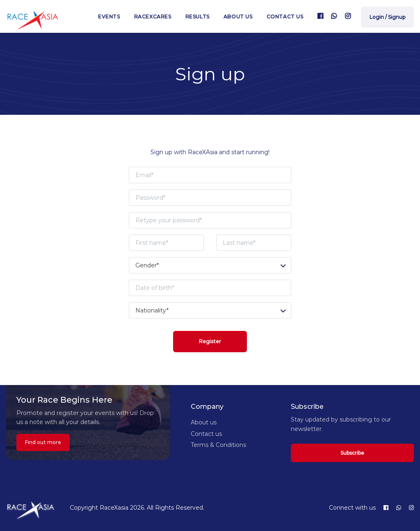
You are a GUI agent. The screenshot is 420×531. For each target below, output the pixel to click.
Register (210, 341)
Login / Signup (387, 17)
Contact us (285, 17)
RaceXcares (153, 17)
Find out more (43, 442)
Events (109, 17)
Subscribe (352, 453)
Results (197, 17)
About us (238, 17)
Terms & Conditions (218, 445)
